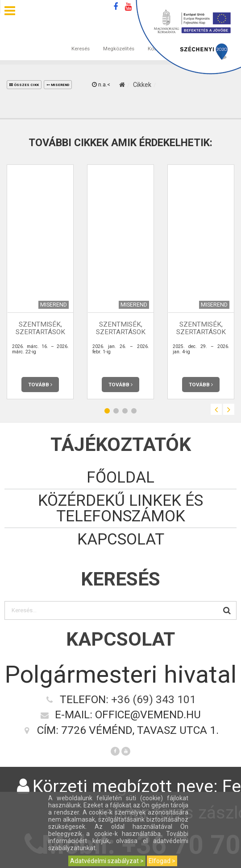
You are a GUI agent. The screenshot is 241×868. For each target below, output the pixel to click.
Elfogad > (162, 861)
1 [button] (107, 411)
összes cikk (24, 85)
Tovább (40, 385)
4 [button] (134, 411)
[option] (40, 282)
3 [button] (125, 411)
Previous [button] (216, 409)
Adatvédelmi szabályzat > (107, 861)
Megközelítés (119, 40)
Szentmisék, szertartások (40, 328)
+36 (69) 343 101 (154, 699)
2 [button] (116, 411)
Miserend (58, 85)
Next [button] (229, 409)
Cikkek (142, 85)
